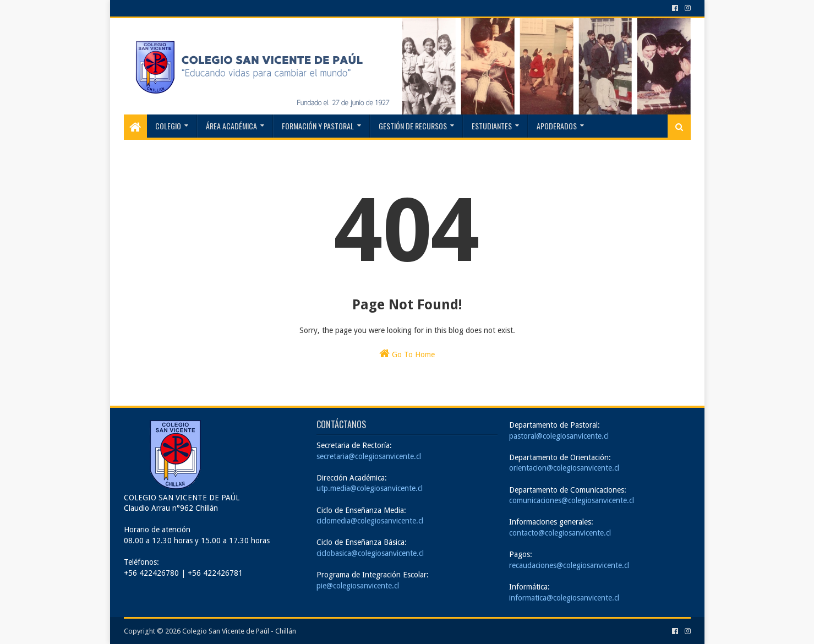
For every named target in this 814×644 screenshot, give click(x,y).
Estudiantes (492, 126)
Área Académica (231, 126)
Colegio (168, 126)
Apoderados (557, 126)
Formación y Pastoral (318, 126)
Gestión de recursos (413, 126)
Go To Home (407, 353)
